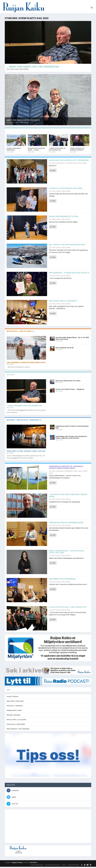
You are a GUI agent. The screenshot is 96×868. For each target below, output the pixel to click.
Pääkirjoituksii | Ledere (14, 711)
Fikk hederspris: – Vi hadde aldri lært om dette (69, 274)
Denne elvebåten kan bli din (65, 349)
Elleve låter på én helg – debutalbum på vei (68, 608)
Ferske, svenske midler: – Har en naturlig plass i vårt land (67, 553)
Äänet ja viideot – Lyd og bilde (64, 164)
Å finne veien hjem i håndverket (14, 150)
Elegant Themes (17, 864)
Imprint (64, 866)
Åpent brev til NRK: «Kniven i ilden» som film (26, 452)
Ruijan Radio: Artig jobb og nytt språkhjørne (69, 161)
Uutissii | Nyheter (13, 698)
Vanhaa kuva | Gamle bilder (16, 725)
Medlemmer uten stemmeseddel (62, 580)
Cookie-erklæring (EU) (37, 866)
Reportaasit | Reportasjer (15, 702)
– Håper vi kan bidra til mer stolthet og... (57, 150)
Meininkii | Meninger (13, 716)
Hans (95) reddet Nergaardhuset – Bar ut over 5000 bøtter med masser (72, 339)
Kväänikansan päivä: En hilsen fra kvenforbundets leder (72, 428)
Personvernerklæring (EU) (53, 866)
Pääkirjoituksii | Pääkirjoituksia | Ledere (67, 472)
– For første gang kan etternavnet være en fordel (68, 497)
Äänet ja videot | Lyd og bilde (16, 721)
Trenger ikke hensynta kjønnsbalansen (66, 524)
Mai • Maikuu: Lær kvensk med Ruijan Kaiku (67, 246)
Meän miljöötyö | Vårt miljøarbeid (18, 730)
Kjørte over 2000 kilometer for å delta (23, 121)
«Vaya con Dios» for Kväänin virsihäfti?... (77, 150)
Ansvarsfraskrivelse (73, 866)
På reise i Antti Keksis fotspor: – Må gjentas (70, 390)
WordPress (34, 864)
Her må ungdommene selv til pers (64, 218)
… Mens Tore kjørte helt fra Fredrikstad (33, 68)
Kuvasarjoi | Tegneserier (15, 707)
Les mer (53, 172)
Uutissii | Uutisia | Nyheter (22, 70)
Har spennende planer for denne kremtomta (26, 364)
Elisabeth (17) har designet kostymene (66, 190)
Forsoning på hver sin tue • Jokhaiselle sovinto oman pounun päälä (66, 468)
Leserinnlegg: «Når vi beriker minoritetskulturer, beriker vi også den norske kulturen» (71, 438)
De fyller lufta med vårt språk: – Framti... (36, 150)
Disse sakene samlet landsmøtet (63, 302)
